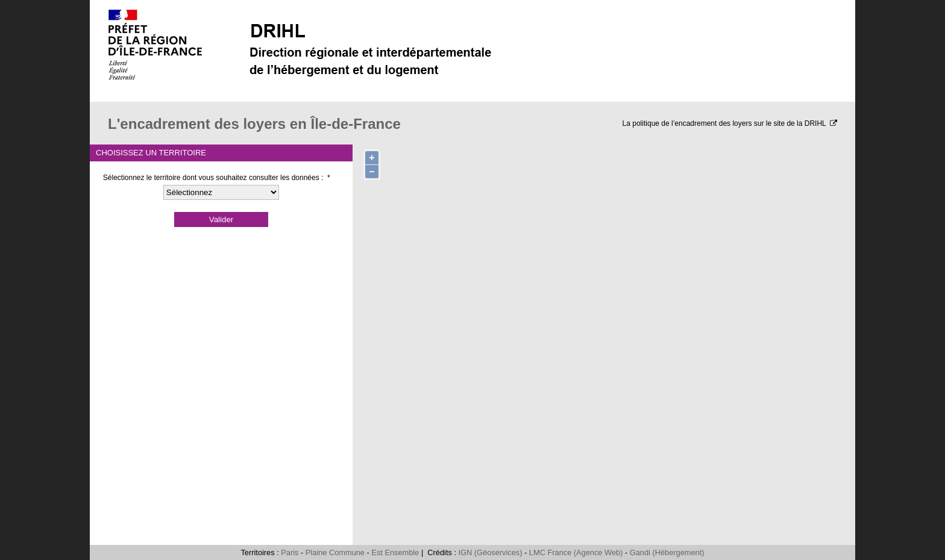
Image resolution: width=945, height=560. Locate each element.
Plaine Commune (335, 552)
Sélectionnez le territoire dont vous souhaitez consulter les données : (217, 178)
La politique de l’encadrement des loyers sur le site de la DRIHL (730, 123)
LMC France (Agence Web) (576, 552)
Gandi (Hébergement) (667, 552)
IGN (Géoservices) (491, 552)
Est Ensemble (395, 552)
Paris (290, 552)
